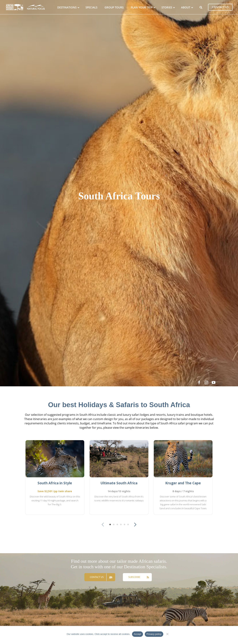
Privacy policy (154, 634)
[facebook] (199, 383)
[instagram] (206, 383)
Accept (138, 634)
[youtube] (214, 383)
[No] (167, 634)
